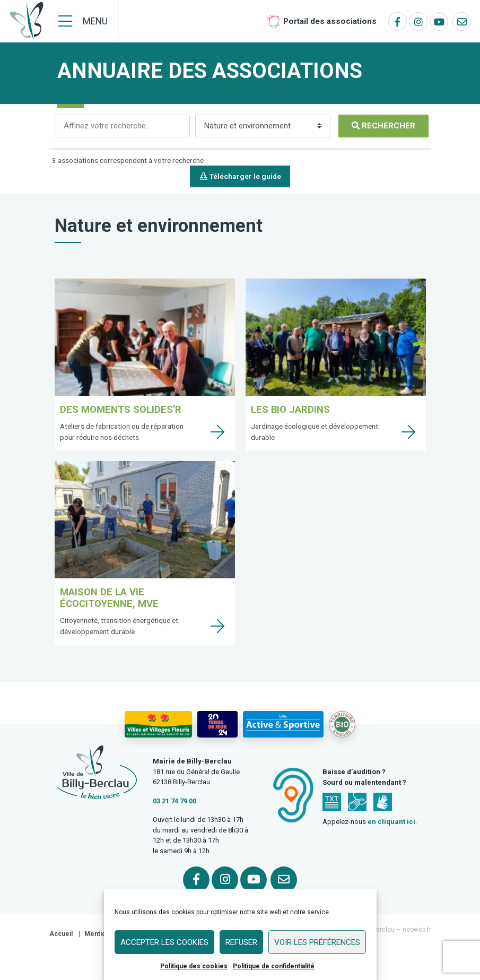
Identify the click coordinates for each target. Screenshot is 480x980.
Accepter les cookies (164, 942)
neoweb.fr (417, 930)
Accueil (61, 934)
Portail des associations (330, 21)
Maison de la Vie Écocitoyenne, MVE (109, 598)
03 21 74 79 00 (174, 801)
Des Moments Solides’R (121, 409)
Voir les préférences (317, 942)
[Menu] (83, 21)
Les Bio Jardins (290, 409)
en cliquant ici (391, 822)
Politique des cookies (194, 966)
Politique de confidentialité (274, 966)
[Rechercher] (122, 126)
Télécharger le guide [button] (240, 176)
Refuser (241, 942)
